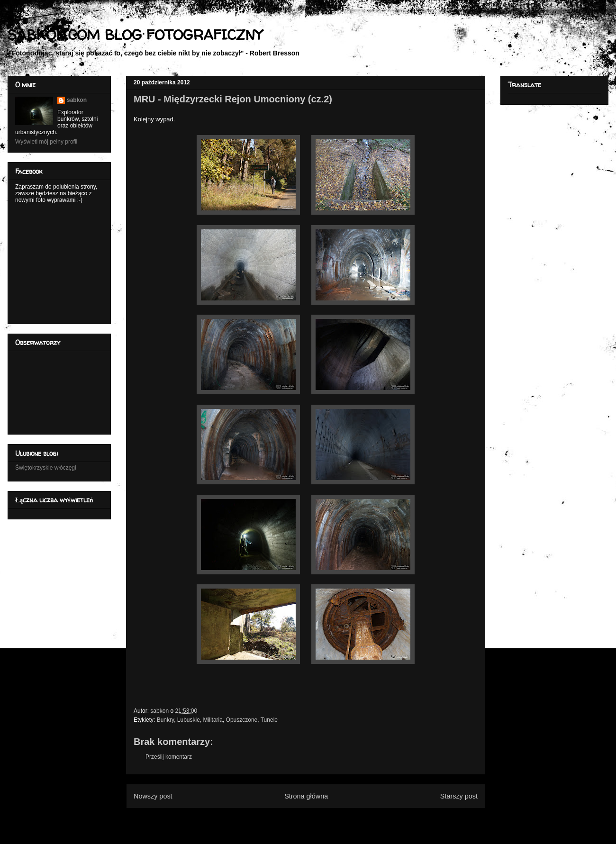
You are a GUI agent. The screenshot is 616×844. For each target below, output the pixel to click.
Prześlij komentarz (169, 757)
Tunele (269, 720)
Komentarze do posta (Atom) (321, 819)
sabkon (77, 100)
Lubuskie (189, 720)
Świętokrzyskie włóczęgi (46, 468)
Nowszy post (153, 796)
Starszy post (459, 796)
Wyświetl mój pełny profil (46, 142)
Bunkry (165, 720)
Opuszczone (242, 720)
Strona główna (306, 796)
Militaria (213, 720)
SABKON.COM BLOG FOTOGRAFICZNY (135, 34)
